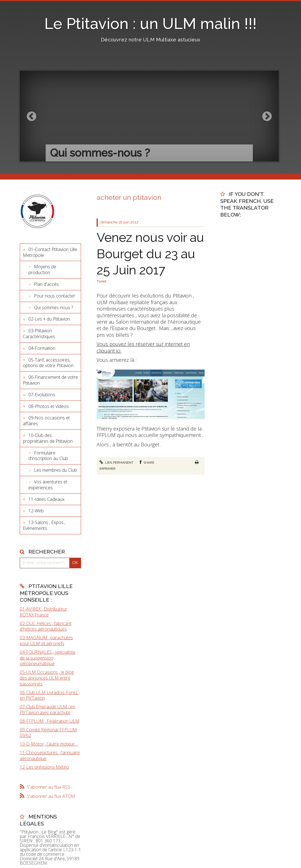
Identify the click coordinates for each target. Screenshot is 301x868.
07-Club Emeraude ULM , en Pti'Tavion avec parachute (47, 710)
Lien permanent (116, 463)
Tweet (101, 281)
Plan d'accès (46, 284)
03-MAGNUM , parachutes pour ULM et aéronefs (46, 640)
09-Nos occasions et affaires (46, 421)
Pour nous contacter (55, 296)
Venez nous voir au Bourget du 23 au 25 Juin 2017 (150, 254)
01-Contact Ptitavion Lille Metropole (50, 252)
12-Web (36, 511)
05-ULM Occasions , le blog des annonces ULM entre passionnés (47, 678)
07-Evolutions (42, 395)
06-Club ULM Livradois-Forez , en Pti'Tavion (50, 695)
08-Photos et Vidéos (49, 406)
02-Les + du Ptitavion (49, 319)
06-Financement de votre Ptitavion (50, 380)
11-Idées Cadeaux (47, 499)
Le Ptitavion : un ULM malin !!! (150, 24)
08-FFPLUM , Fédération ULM (50, 721)
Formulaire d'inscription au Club (48, 456)
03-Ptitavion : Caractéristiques (39, 334)
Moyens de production (42, 270)
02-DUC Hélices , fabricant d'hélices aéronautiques (46, 626)
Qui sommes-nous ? (53, 308)
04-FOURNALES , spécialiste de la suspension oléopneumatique (48, 658)
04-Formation (42, 348)
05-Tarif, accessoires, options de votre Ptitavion (48, 363)
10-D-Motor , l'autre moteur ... (49, 744)
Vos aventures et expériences (48, 485)
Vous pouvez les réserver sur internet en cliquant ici (143, 347)
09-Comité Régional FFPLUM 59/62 (48, 733)
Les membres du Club (55, 470)
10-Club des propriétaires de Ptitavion (48, 438)
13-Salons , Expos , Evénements (44, 525)
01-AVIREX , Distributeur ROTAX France (43, 612)
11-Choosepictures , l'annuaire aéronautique (50, 755)
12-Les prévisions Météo (44, 767)
